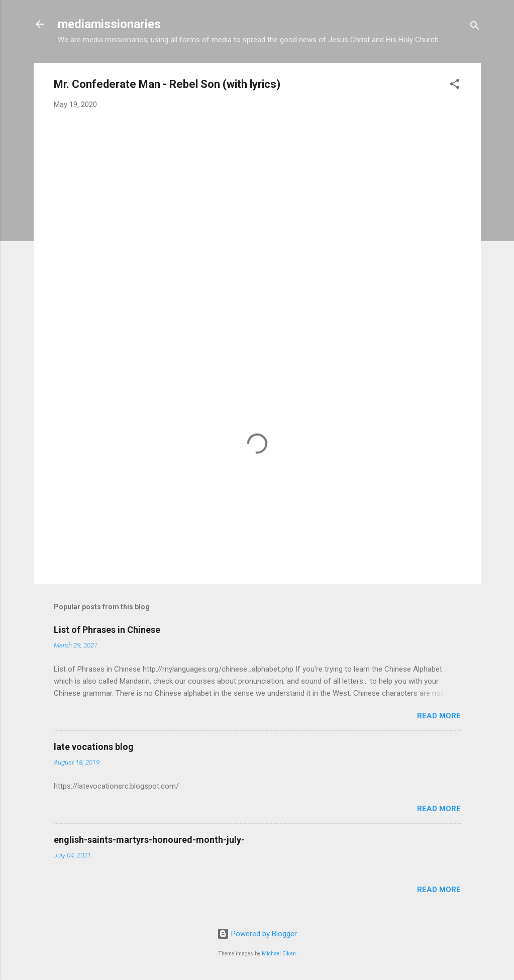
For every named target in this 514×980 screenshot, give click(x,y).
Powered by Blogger (257, 934)
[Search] (475, 27)
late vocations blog (94, 747)
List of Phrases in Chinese (107, 630)
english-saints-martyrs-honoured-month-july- (149, 840)
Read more (439, 716)
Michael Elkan (279, 954)
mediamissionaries (109, 24)
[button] (455, 86)
